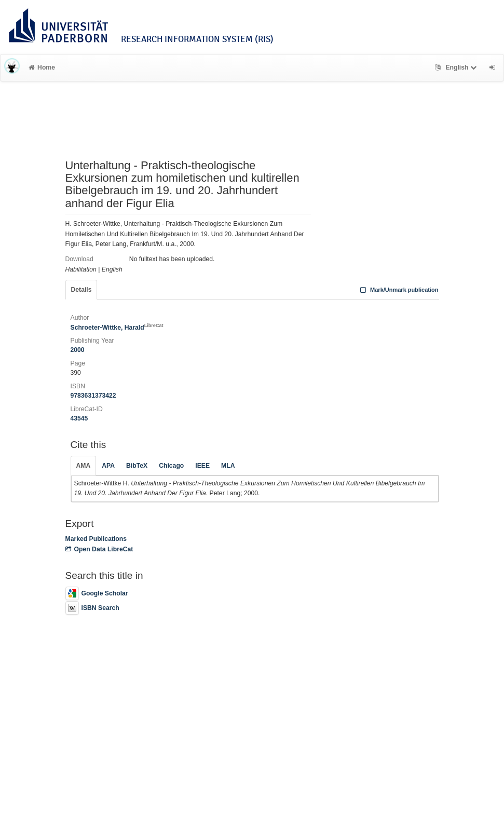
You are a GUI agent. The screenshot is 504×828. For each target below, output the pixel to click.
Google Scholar (97, 593)
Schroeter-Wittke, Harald (117, 328)
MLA (228, 466)
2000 (78, 350)
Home (42, 67)
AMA (84, 466)
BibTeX (137, 466)
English (457, 67)
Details (81, 290)
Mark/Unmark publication (398, 290)
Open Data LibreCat (99, 549)
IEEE (202, 466)
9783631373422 (93, 396)
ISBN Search (92, 608)
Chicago (171, 466)
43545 (79, 418)
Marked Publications (96, 539)
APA (108, 466)
